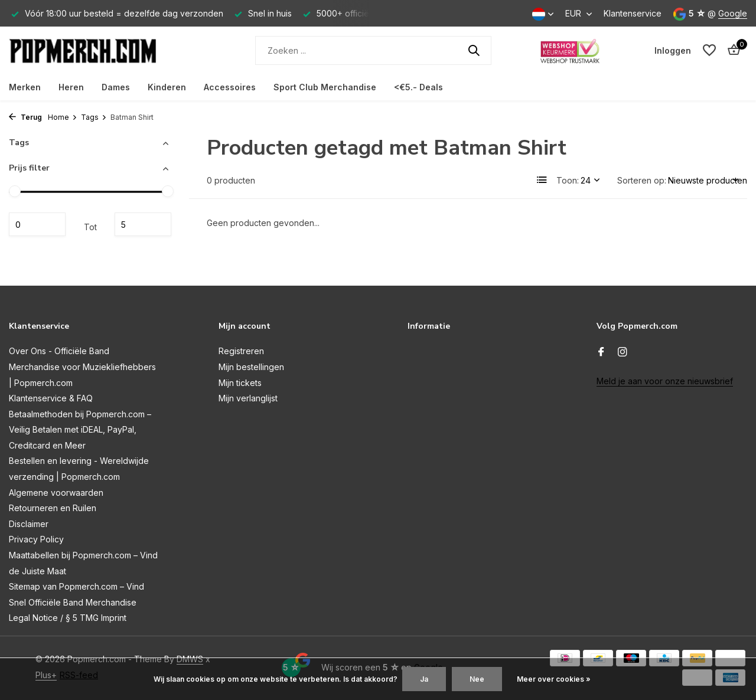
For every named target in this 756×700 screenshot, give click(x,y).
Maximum (143, 224)
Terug (25, 117)
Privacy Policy (36, 539)
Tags (94, 117)
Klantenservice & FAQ (51, 398)
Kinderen (167, 87)
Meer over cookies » (554, 679)
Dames (116, 87)
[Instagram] (623, 352)
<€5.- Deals (418, 87)
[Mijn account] (673, 50)
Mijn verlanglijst (248, 398)
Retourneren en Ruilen (53, 508)
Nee (477, 679)
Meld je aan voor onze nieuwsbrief (665, 381)
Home (63, 117)
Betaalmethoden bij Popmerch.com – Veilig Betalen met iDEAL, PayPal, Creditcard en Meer (80, 430)
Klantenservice (633, 13)
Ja (424, 679)
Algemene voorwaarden (56, 493)
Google (733, 13)
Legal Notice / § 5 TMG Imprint (68, 618)
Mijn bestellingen (251, 367)
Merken (25, 87)
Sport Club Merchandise (325, 87)
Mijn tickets (240, 383)
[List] (542, 180)
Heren (71, 87)
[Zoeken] (373, 50)
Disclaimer (29, 524)
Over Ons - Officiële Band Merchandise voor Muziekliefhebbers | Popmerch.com (82, 367)
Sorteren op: (642, 180)
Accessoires (230, 87)
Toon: (568, 180)
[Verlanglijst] (709, 50)
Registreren (241, 351)
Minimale (37, 224)
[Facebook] (601, 352)
